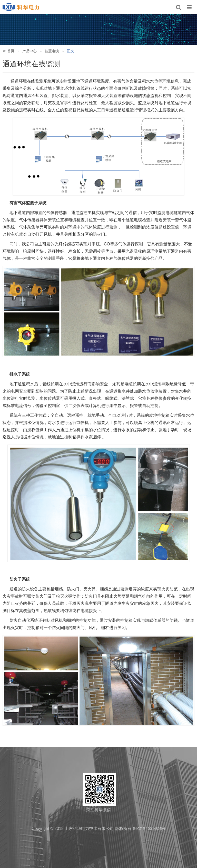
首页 (11, 51)
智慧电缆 (52, 51)
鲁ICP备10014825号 (149, 829)
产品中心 (29, 51)
